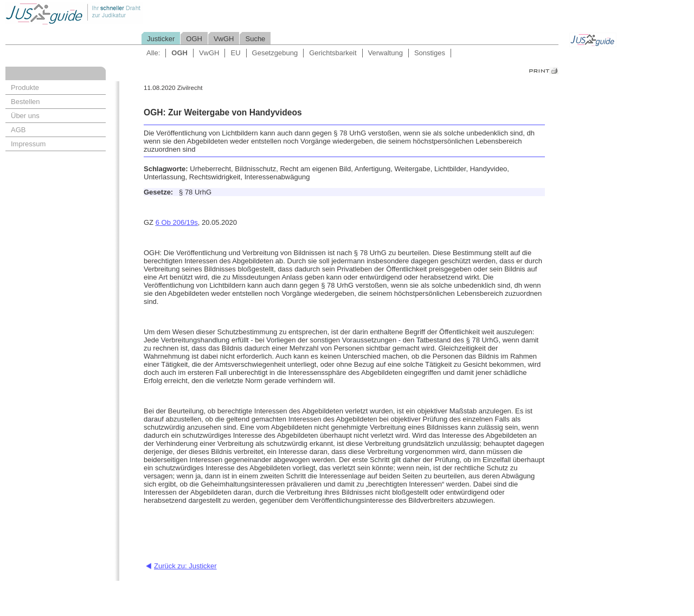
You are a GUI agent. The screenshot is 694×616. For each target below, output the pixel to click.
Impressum (28, 144)
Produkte (25, 87)
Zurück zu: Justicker (185, 566)
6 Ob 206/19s (177, 222)
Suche (255, 39)
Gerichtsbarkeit (333, 53)
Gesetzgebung (275, 53)
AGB (18, 130)
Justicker (161, 39)
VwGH (224, 39)
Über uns (25, 116)
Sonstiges (430, 53)
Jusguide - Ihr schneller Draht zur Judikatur (109, 13)
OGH (194, 39)
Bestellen (25, 102)
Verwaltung (385, 53)
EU (235, 53)
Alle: (153, 53)
